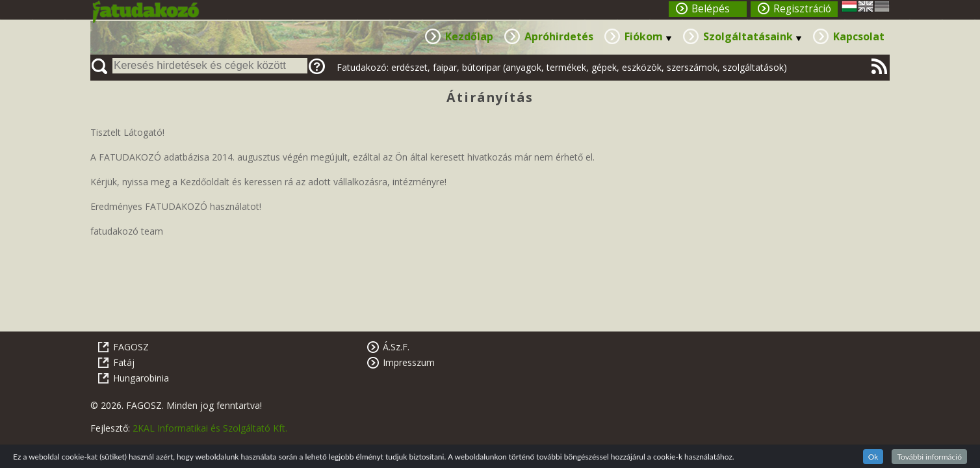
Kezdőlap (469, 36)
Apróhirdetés (559, 36)
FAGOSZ (131, 347)
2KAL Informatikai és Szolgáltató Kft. (210, 428)
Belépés (711, 9)
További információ (929, 457)
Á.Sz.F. (396, 347)
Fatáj (124, 362)
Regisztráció (802, 9)
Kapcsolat (859, 36)
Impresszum (409, 362)
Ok (873, 457)
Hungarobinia (141, 378)
